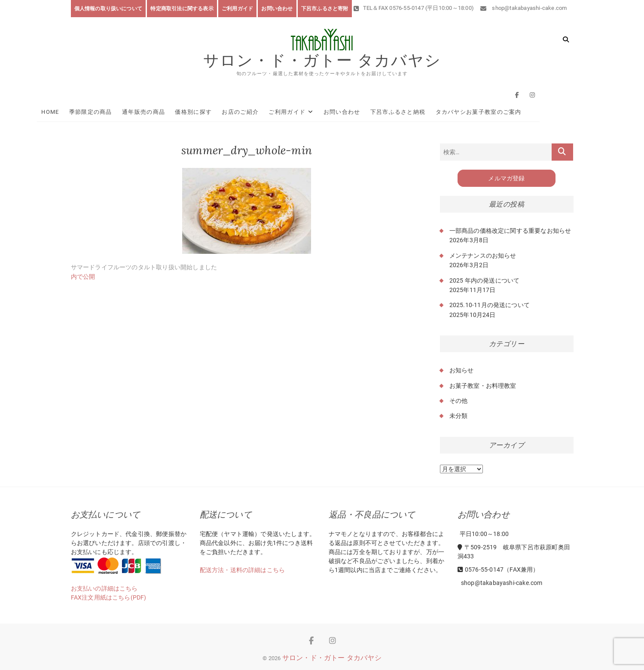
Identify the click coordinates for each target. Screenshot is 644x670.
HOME (84, 112)
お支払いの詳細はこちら (104, 588)
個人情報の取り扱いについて (108, 9)
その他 (459, 401)
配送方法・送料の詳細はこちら (243, 570)
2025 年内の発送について (485, 280)
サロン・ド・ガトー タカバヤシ (322, 61)
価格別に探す (227, 112)
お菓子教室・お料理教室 (483, 386)
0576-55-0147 (481, 569)
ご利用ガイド (237, 9)
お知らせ (462, 370)
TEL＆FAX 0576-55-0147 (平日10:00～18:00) (414, 8)
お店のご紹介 (274, 112)
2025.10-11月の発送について (490, 305)
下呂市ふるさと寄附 (325, 9)
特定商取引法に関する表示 (182, 9)
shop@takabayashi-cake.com (523, 8)
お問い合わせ (277, 9)
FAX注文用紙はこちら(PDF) (109, 597)
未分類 (459, 416)
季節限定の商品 (124, 112)
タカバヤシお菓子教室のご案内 (512, 112)
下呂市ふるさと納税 (432, 112)
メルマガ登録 (506, 178)
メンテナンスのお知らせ (483, 256)
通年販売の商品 (177, 112)
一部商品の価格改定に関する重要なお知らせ (510, 231)
